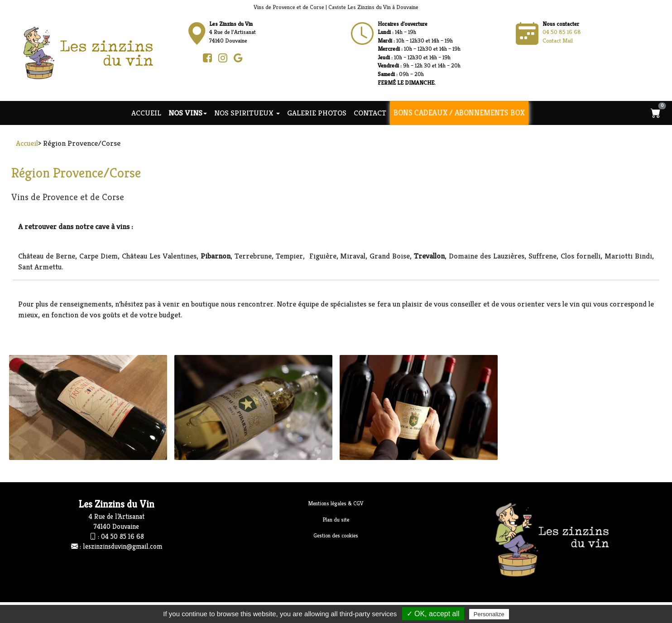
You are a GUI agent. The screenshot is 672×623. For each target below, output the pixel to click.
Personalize (489, 614)
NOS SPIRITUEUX (247, 113)
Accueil (146, 113)
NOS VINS (188, 113)
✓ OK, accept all (433, 614)
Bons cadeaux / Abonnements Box (459, 113)
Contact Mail (558, 41)
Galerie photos (317, 113)
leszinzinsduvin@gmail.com (122, 546)
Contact (370, 113)
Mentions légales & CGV (336, 503)
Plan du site (336, 520)
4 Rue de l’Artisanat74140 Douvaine (233, 32)
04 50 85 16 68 (562, 32)
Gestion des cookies (336, 535)
